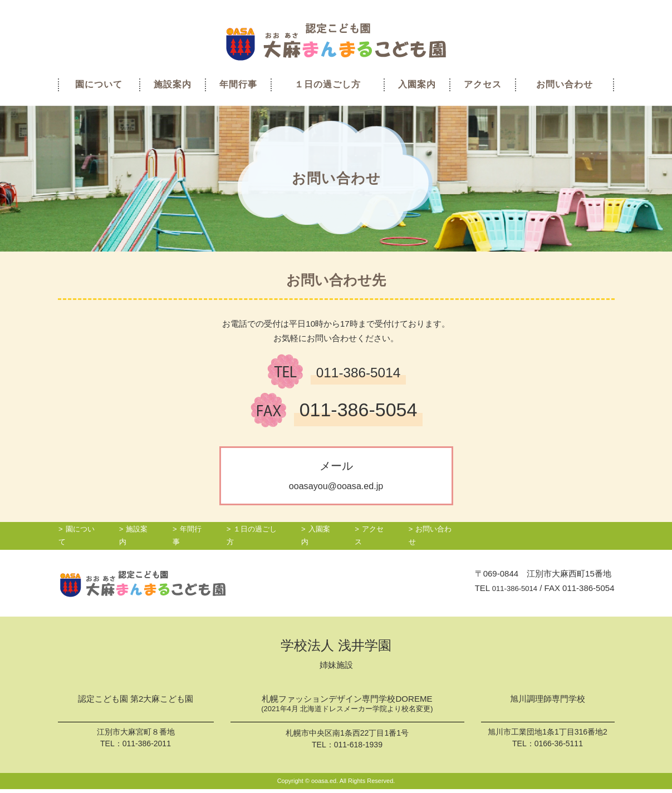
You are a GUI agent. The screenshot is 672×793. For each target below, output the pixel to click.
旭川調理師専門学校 (548, 703)
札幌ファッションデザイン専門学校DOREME (347, 709)
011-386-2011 (147, 747)
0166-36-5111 (559, 746)
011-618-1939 (358, 748)
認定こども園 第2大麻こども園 (136, 703)
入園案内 (417, 84)
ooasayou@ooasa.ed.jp (336, 485)
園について (99, 84)
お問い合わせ (565, 84)
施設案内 (173, 84)
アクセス (483, 84)
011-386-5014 (511, 591)
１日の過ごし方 (328, 84)
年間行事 (238, 84)
